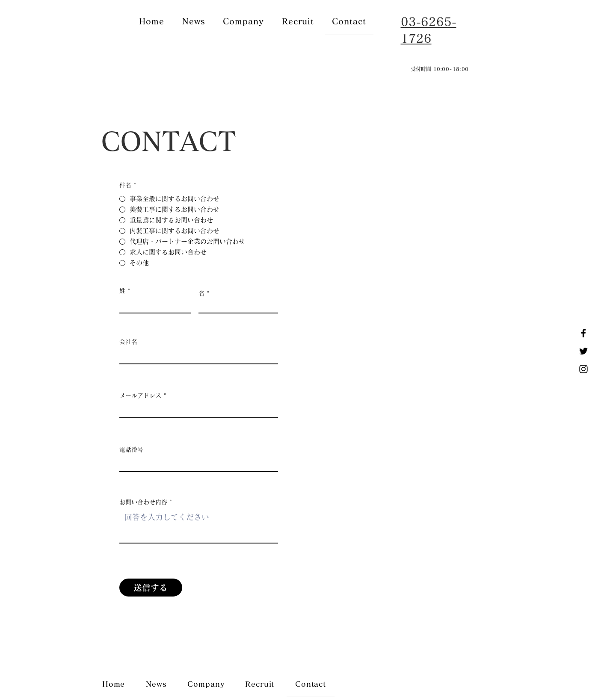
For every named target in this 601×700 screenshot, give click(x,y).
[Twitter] (583, 351)
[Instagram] (583, 369)
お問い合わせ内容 (143, 502)
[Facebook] (583, 333)
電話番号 (131, 449)
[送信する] (151, 588)
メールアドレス (140, 396)
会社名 (128, 342)
